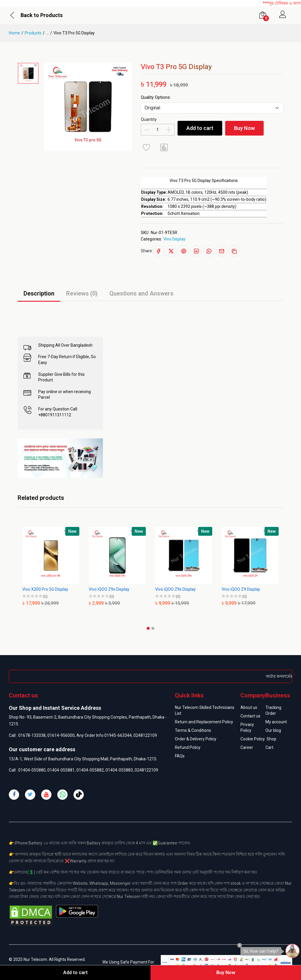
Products (33, 33)
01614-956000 (61, 735)
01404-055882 (90, 770)
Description (39, 293)
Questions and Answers (141, 293)
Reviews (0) (82, 293)
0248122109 (145, 735)
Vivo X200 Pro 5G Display (45, 589)
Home (14, 33)
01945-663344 (118, 735)
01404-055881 (61, 770)
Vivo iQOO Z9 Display (241, 589)
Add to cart (200, 128)
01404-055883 (119, 770)
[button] (148, 628)
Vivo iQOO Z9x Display (109, 589)
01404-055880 (32, 770)
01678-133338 (32, 735)
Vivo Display (174, 239)
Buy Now (244, 128)
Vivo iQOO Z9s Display (175, 589)
